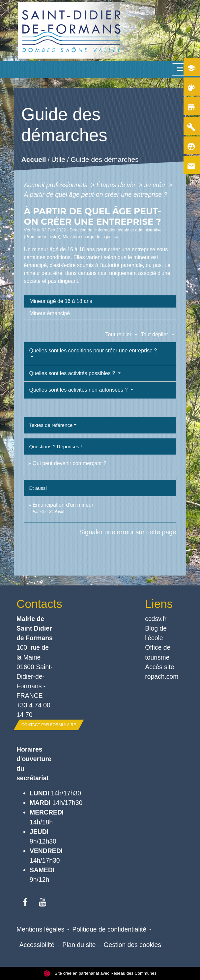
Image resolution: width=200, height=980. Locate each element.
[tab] (100, 301)
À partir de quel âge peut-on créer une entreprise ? (95, 194)
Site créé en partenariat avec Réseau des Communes (100, 973)
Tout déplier (158, 334)
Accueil (34, 160)
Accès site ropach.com (162, 672)
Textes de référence (51, 425)
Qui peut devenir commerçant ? (69, 463)
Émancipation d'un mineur (63, 505)
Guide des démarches (105, 160)
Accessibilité (37, 945)
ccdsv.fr (156, 619)
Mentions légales (40, 929)
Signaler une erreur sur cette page (128, 532)
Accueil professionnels (56, 185)
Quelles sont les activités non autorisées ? (79, 390)
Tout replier (123, 334)
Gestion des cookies (132, 945)
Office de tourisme (158, 652)
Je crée (155, 185)
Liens (159, 604)
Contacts (36, 604)
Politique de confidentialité (109, 929)
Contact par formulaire (49, 725)
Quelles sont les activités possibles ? (73, 373)
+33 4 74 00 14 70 (33, 710)
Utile (58, 160)
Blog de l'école (156, 633)
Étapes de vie (117, 185)
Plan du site (79, 945)
